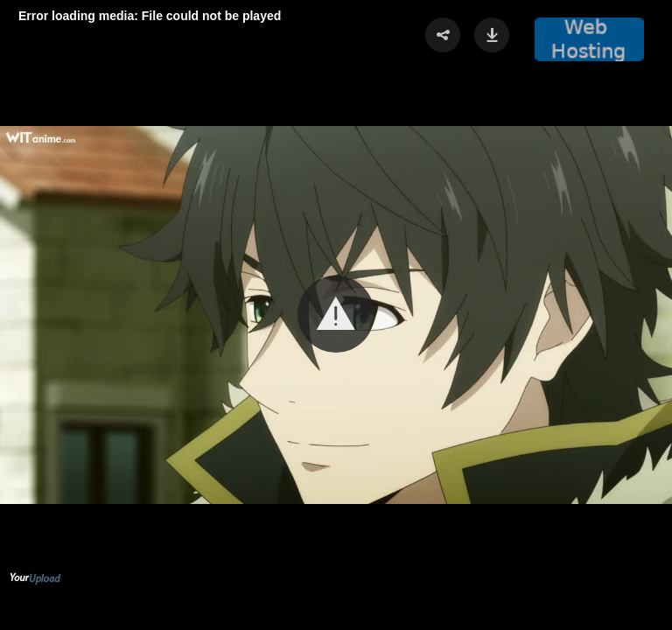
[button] (336, 314)
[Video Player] (336, 315)
